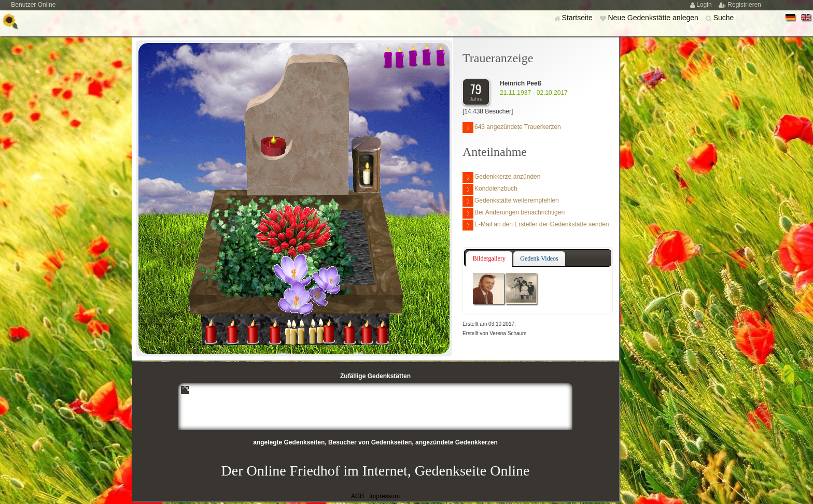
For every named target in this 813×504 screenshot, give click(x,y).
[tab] (489, 259)
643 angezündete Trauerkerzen (512, 128)
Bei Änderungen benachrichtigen (514, 213)
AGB (358, 496)
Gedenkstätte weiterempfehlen (511, 201)
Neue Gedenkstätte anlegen (654, 18)
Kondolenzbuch (490, 189)
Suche (724, 18)
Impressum (384, 496)
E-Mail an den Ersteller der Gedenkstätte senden (536, 225)
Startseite (578, 18)
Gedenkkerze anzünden (501, 177)
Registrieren (744, 5)
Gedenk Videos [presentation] (539, 258)
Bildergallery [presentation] (489, 258)
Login (705, 5)
